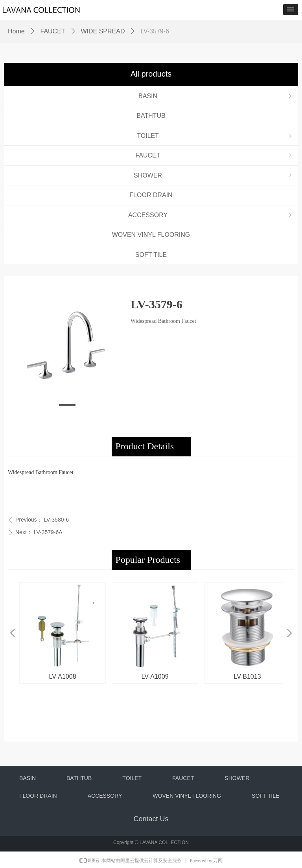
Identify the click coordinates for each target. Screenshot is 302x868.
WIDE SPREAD (103, 31)
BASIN (216, 96)
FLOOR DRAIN (151, 195)
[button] (291, 10)
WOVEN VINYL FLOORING (151, 235)
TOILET (215, 136)
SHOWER (214, 175)
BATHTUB (151, 116)
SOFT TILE (151, 255)
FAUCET (214, 155)
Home (16, 31)
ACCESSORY (211, 215)
